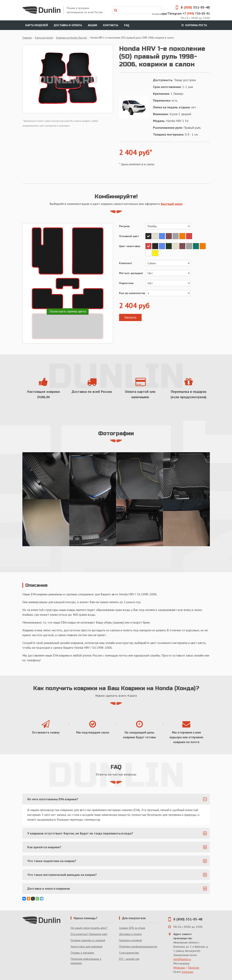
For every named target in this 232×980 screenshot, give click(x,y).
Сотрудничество (129, 953)
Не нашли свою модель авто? (89, 928)
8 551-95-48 (191, 7)
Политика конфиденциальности (138, 946)
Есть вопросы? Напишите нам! (89, 934)
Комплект (126, 263)
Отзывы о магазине (82, 953)
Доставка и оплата (68, 25)
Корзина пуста (194, 25)
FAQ (127, 25)
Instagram (187, 972)
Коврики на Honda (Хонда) (72, 38)
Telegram (193, 968)
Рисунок (124, 226)
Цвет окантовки (130, 246)
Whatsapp (179, 968)
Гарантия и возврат (131, 940)
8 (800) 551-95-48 (188, 919)
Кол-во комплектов (132, 293)
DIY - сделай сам (129, 959)
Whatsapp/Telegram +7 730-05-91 (181, 13)
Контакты (111, 25)
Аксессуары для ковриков (86, 946)
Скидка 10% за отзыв (132, 928)
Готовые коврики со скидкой (88, 940)
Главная (27, 38)
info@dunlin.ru (182, 959)
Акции (92, 25)
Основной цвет (129, 236)
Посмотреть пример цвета (68, 311)
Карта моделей (37, 25)
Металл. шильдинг (131, 273)
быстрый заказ (172, 204)
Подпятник (126, 283)
